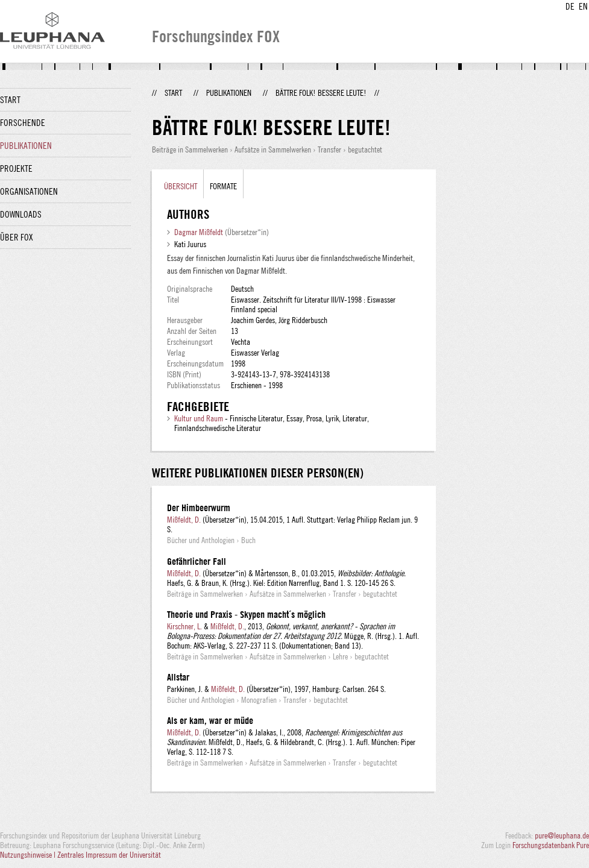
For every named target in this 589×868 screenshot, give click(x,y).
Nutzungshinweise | (29, 855)
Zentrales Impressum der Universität (109, 855)
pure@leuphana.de (562, 835)
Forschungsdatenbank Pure (551, 845)
